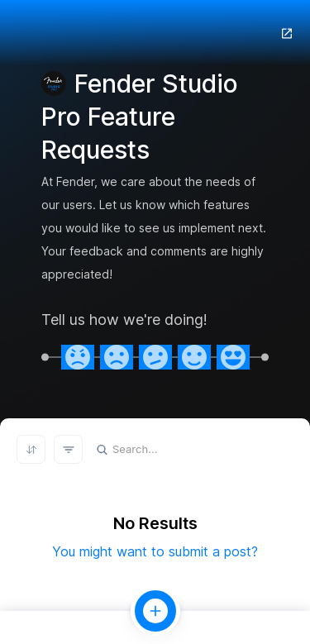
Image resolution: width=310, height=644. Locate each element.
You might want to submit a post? (155, 551)
